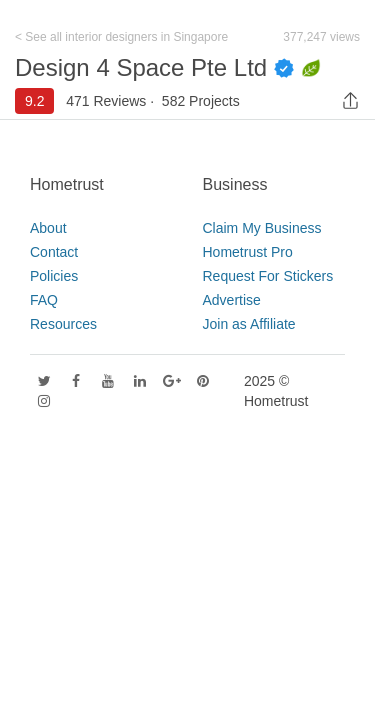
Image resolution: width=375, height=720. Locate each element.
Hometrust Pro (248, 252)
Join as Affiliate (249, 324)
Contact (54, 252)
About (48, 228)
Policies (54, 276)
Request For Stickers (268, 276)
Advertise (232, 300)
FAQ (44, 300)
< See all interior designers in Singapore (121, 37)
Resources (63, 324)
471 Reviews (106, 101)
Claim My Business (262, 228)
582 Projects (201, 101)
